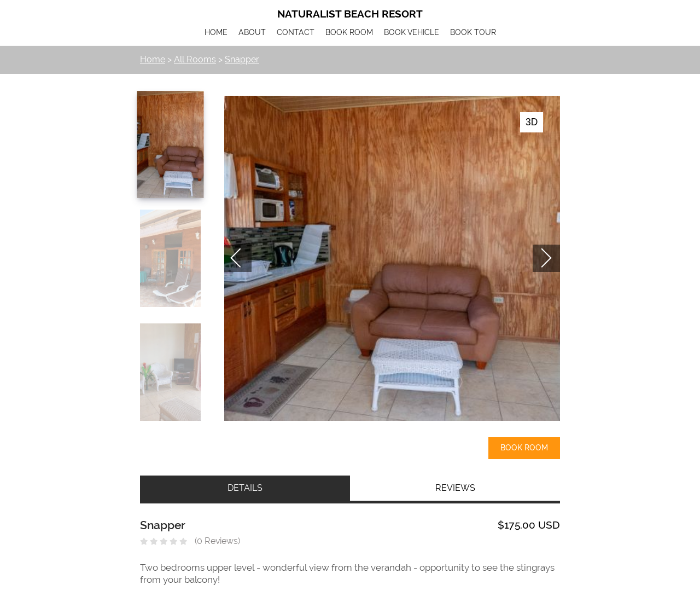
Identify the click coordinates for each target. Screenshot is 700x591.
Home (153, 59)
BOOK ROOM (349, 33)
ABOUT (252, 33)
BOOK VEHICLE (412, 33)
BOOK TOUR (473, 33)
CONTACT (296, 33)
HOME (216, 33)
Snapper (242, 59)
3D (532, 122)
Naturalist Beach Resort (350, 14)
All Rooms (195, 59)
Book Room (524, 448)
